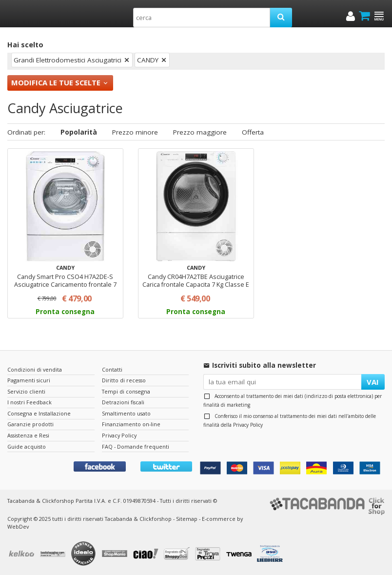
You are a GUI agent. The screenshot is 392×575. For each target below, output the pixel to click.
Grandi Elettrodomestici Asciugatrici (68, 60)
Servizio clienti (26, 391)
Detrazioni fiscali (123, 402)
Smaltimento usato (126, 413)
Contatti (112, 369)
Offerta (253, 132)
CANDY (148, 60)
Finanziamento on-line (131, 424)
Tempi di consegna (126, 391)
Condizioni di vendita (35, 369)
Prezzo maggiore (200, 132)
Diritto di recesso (124, 380)
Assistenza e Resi (28, 435)
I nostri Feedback (29, 402)
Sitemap (187, 519)
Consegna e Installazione (39, 413)
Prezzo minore (135, 132)
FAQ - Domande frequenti (136, 446)
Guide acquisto (27, 446)
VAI (373, 382)
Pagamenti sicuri (29, 380)
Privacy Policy (248, 425)
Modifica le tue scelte (56, 82)
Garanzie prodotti (30, 424)
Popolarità (79, 132)
